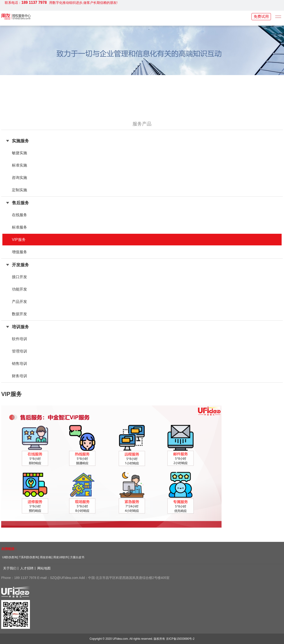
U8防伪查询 (10, 557)
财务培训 (19, 376)
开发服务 (20, 265)
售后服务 (20, 203)
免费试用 (261, 17)
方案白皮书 (77, 557)
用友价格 (46, 557)
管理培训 (19, 351)
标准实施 (19, 165)
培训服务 (20, 327)
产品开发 (19, 302)
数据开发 (19, 314)
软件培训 (19, 339)
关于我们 (10, 568)
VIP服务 (19, 240)
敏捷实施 (19, 153)
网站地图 (44, 568)
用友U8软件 (61, 557)
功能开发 (19, 289)
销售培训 (19, 364)
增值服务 (19, 252)
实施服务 (20, 141)
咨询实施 (19, 178)
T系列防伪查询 (28, 557)
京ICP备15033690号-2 (180, 639)
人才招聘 (27, 568)
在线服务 (19, 215)
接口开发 (19, 277)
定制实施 (19, 190)
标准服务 (19, 227)
